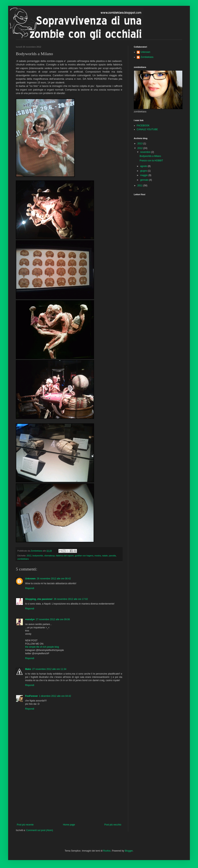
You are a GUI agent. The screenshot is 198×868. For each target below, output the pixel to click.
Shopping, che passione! (39, 599)
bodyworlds (38, 556)
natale (105, 556)
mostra (98, 556)
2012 (29, 556)
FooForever (32, 696)
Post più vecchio (113, 825)
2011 (140, 186)
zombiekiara (23, 559)
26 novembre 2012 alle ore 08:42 (54, 579)
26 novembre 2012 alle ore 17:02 (71, 599)
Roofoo (107, 851)
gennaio (145, 180)
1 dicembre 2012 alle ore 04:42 (55, 696)
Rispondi (30, 588)
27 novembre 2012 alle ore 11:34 (49, 669)
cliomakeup (50, 556)
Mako (28, 669)
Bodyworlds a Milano (150, 156)
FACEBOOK (143, 126)
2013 (140, 144)
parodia (112, 556)
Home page (69, 825)
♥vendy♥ (30, 619)
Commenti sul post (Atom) (40, 830)
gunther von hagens (84, 556)
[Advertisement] (69, 794)
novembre (146, 152)
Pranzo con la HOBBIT (151, 161)
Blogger (129, 851)
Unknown (30, 579)
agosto (144, 166)
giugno (144, 171)
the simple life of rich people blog (42, 647)
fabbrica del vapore (65, 556)
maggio (144, 175)
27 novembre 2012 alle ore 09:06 (53, 619)
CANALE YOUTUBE (147, 129)
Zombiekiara (147, 57)
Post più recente (25, 825)
